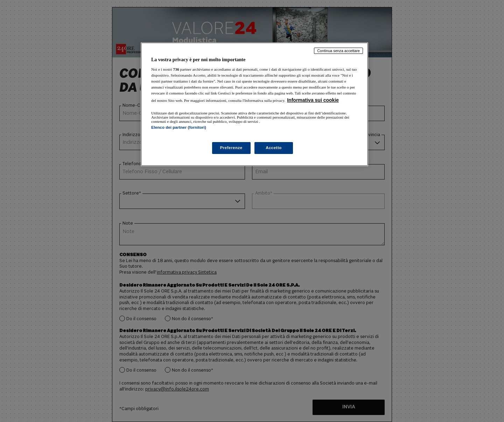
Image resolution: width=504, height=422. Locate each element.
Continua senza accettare (338, 51)
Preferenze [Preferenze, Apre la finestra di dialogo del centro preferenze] (231, 148)
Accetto (274, 148)
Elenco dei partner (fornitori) (179, 127)
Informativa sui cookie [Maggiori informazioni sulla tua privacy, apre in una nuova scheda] (313, 100)
